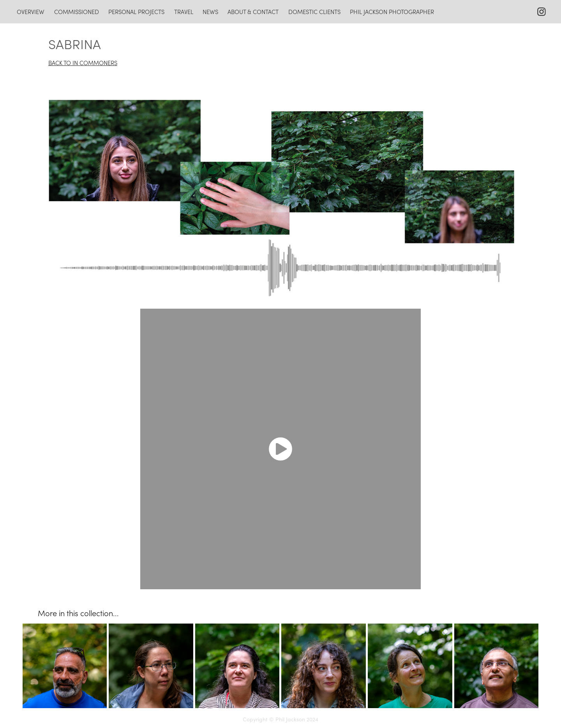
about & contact (253, 12)
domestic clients (314, 12)
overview (31, 12)
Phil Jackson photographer (392, 12)
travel (184, 12)
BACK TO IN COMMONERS (83, 63)
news (210, 12)
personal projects (136, 12)
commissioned (77, 12)
